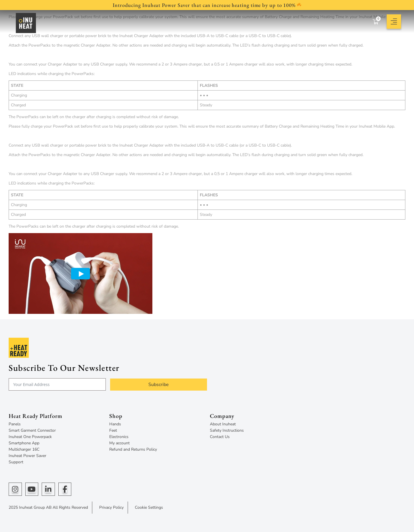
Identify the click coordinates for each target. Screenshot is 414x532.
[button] (394, 22)
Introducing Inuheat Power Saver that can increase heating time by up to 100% (207, 5)
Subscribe (159, 385)
